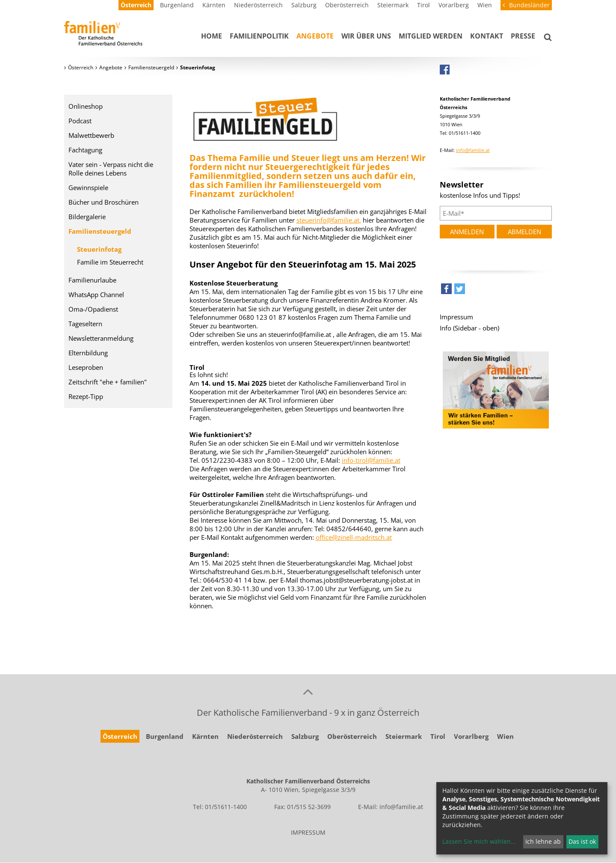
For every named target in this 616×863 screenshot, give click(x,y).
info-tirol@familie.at (371, 460)
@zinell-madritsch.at (362, 537)
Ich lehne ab (543, 841)
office (324, 537)
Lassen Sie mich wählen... (479, 841)
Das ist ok (582, 841)
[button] (446, 291)
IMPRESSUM (308, 832)
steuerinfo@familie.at (328, 220)
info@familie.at (473, 150)
